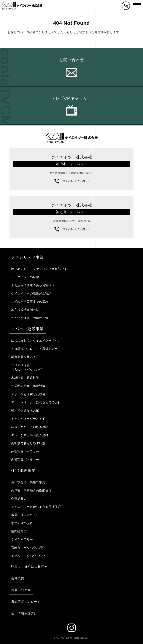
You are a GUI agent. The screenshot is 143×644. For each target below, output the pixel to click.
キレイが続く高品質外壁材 (30, 435)
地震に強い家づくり (25, 515)
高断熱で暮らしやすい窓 (28, 443)
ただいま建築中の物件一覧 (30, 318)
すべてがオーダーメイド (28, 419)
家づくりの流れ (22, 523)
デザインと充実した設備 (28, 394)
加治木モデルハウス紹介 (28, 556)
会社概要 (18, 578)
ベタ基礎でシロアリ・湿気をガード (36, 349)
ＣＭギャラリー (22, 539)
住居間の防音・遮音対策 (28, 386)
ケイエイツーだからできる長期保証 (36, 507)
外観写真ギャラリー (25, 451)
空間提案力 (19, 531)
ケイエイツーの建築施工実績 (31, 293)
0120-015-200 (76, 181)
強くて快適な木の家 (25, 411)
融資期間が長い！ (24, 357)
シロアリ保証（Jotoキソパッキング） (28, 367)
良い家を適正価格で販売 (28, 482)
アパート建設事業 (28, 329)
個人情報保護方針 (24, 613)
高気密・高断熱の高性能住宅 (31, 490)
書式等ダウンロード (26, 602)
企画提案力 (19, 499)
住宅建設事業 (23, 471)
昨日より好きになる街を (29, 566)
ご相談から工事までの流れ (30, 302)
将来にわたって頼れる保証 (30, 427)
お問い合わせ (71, 60)
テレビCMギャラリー (71, 98)
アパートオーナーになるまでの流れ (36, 402)
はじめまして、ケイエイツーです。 (36, 341)
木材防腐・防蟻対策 (25, 378)
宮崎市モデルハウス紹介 (28, 548)
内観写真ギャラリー (25, 460)
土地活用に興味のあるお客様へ (33, 285)
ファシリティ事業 (28, 257)
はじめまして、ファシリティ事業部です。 (41, 269)
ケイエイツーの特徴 (25, 277)
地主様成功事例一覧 (25, 310)
